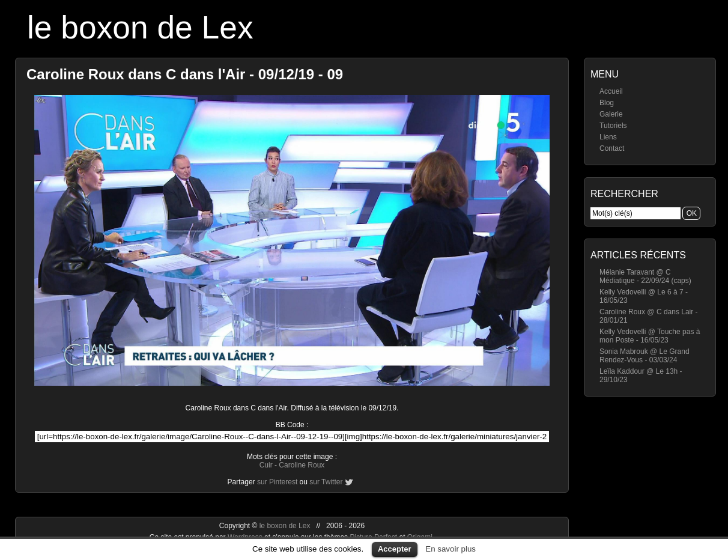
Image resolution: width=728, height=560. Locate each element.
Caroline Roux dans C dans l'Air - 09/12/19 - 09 (185, 74)
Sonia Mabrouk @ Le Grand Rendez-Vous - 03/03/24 (645, 356)
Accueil (611, 91)
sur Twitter (326, 482)
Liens (608, 137)
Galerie (611, 114)
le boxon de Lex (140, 27)
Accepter (395, 549)
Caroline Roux (302, 465)
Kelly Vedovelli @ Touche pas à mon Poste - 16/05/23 (650, 336)
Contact (612, 148)
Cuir (266, 465)
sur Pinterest (277, 482)
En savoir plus (450, 549)
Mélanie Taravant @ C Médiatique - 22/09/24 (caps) (645, 276)
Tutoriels (613, 126)
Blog (607, 103)
